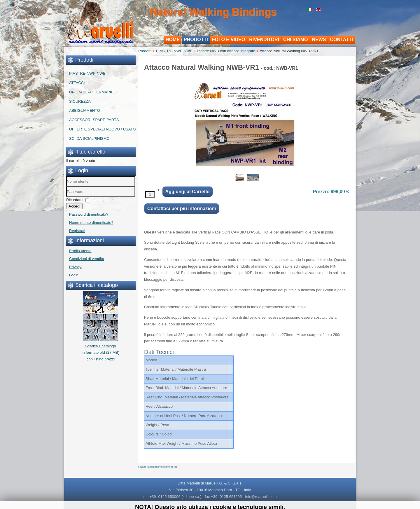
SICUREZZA (80, 101)
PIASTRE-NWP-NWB (87, 73)
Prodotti (196, 40)
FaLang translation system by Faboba (158, 467)
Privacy (75, 267)
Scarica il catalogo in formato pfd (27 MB (100, 346)
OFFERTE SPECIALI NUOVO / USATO (102, 129)
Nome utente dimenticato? (91, 223)
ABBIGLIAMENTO (85, 110)
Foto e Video (229, 40)
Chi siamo (295, 40)
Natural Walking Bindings (213, 12)
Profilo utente (80, 251)
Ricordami (75, 200)
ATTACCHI (78, 83)
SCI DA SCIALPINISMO (89, 138)
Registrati (77, 231)
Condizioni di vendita (87, 259)
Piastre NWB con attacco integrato (226, 51)
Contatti (342, 40)
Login (74, 275)
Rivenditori (264, 40)
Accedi (74, 206)
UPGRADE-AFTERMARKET (93, 92)
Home (173, 40)
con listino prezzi (101, 359)
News (319, 40)
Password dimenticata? (89, 214)
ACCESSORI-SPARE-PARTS (94, 120)
